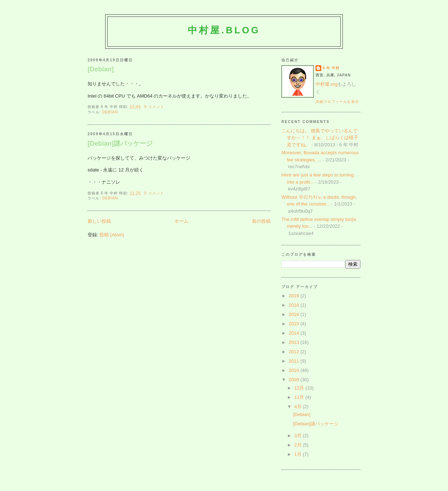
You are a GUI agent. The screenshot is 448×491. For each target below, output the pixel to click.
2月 (299, 445)
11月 (300, 397)
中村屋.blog (224, 30)
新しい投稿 (99, 221)
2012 (295, 352)
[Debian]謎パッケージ (120, 143)
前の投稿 (261, 221)
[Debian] (101, 69)
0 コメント (154, 107)
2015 (295, 324)
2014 (295, 333)
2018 (295, 305)
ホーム (181, 221)
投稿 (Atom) (112, 235)
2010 (295, 370)
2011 (295, 361)
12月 (300, 388)
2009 (295, 380)
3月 (299, 436)
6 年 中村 (331, 68)
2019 (295, 296)
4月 (299, 407)
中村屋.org (326, 84)
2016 (295, 314)
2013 (295, 342)
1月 (299, 454)
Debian (110, 112)
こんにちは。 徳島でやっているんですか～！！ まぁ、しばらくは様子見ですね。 (320, 138)
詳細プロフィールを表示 (337, 102)
